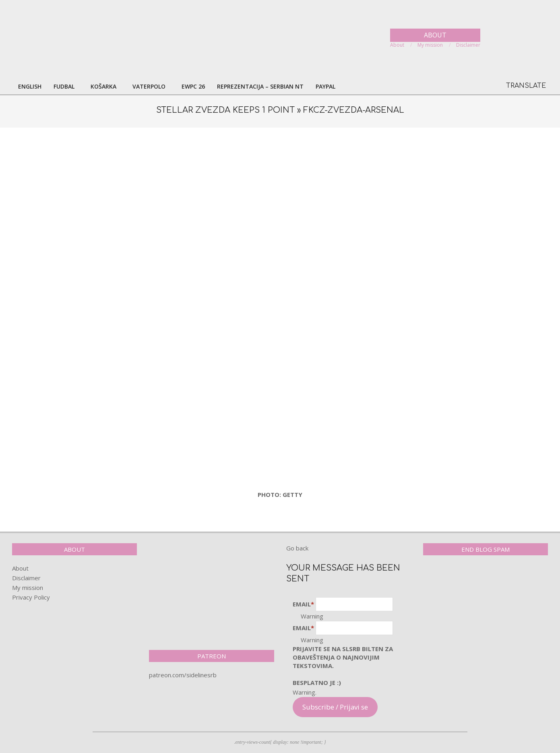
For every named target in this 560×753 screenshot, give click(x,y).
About (20, 568)
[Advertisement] (280, 196)
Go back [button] (297, 548)
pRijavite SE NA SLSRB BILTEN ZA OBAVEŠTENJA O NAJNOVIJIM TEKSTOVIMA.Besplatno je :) (343, 666)
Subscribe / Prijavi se (335, 707)
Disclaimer (26, 578)
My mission (28, 588)
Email (303, 604)
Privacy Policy (31, 597)
